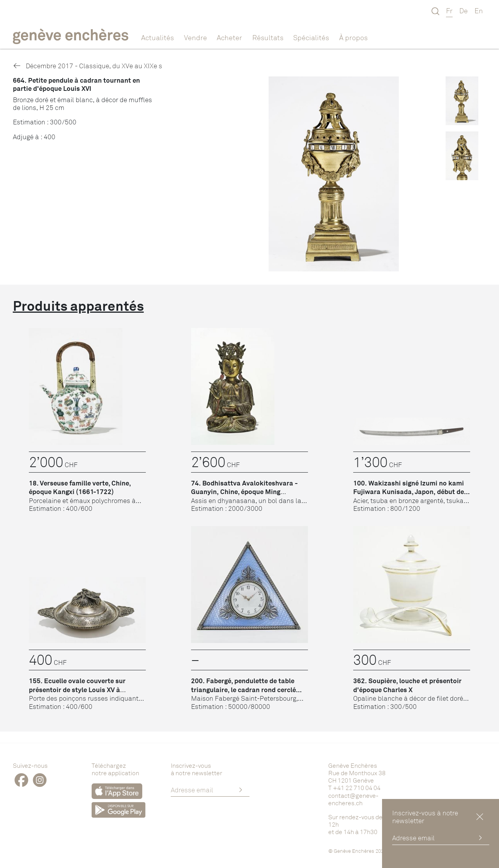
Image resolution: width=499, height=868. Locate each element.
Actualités (157, 37)
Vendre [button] (196, 37)
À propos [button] (353, 37)
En (479, 11)
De (464, 11)
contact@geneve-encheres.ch (353, 799)
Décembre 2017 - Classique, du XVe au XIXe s (88, 66)
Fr (449, 11)
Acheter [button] (229, 37)
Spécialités (311, 37)
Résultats (268, 37)
